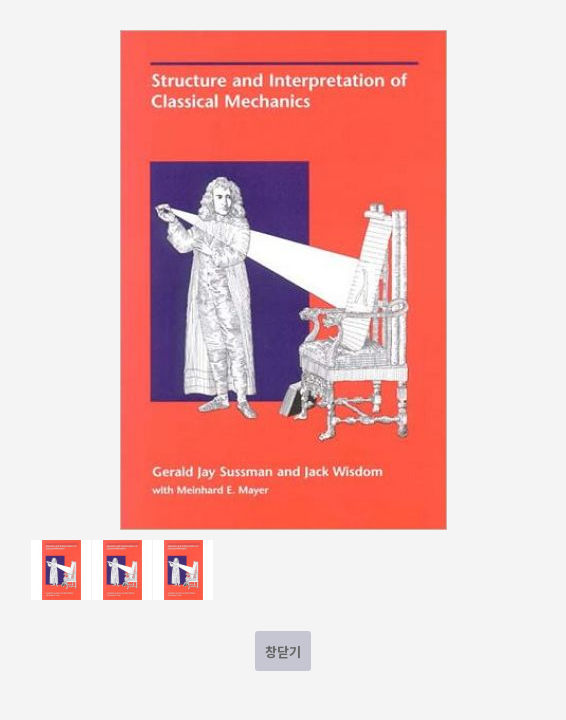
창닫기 (283, 651)
